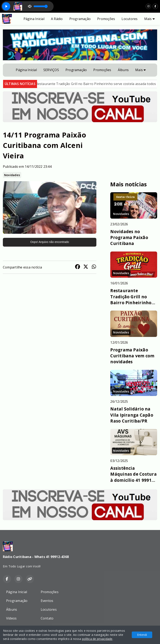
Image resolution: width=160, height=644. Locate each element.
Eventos (47, 601)
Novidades (12, 175)
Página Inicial (34, 19)
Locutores (130, 19)
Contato (47, 618)
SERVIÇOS (51, 70)
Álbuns (123, 70)
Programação (80, 19)
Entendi (142, 635)
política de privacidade (97, 639)
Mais (149, 19)
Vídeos (11, 618)
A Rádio (57, 19)
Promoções (106, 19)
